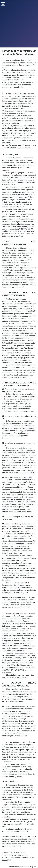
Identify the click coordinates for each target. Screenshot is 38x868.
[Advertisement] (19, 27)
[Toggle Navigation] (3, 4)
